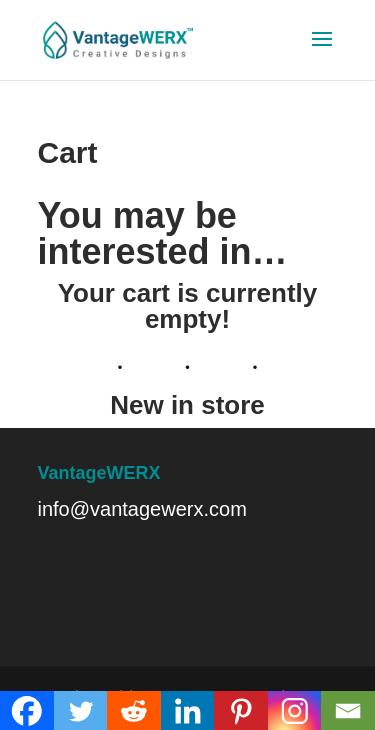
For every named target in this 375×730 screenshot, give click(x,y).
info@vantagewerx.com (142, 509)
